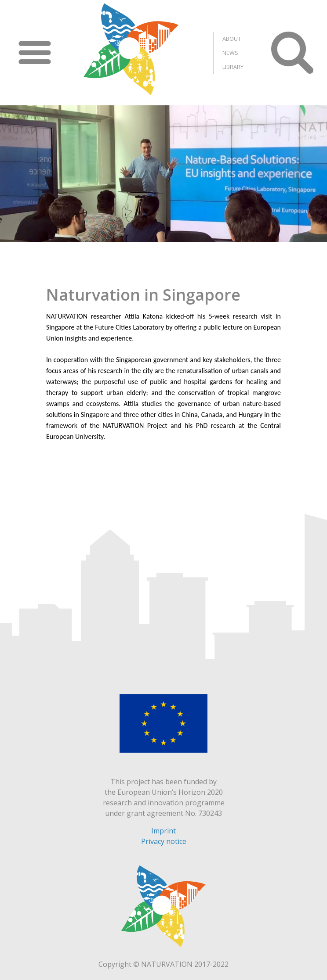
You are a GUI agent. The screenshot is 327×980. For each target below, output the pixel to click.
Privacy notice (164, 841)
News (230, 53)
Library (233, 67)
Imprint (163, 831)
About (232, 39)
